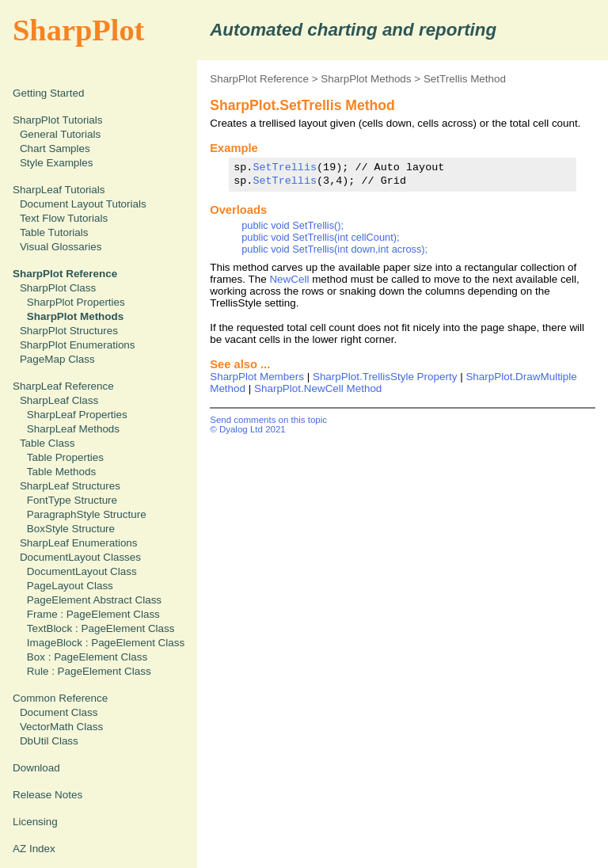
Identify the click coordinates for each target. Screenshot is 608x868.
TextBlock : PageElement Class (101, 628)
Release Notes (47, 795)
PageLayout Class (70, 586)
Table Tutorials (54, 232)
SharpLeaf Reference (63, 386)
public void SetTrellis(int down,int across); (334, 249)
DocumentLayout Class (82, 571)
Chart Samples (55, 148)
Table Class (47, 443)
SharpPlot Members (257, 377)
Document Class (59, 712)
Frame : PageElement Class (93, 614)
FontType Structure (72, 500)
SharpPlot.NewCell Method (318, 388)
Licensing (35, 822)
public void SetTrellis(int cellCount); (320, 237)
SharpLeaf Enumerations (79, 543)
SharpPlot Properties (76, 302)
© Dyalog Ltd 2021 (248, 429)
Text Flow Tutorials (64, 218)
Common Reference (60, 698)
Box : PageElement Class (87, 657)
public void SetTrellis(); (293, 225)
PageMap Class (57, 359)
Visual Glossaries (61, 247)
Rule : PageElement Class (89, 671)
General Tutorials (60, 134)
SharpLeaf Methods (73, 429)
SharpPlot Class (58, 288)
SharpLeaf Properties (77, 415)
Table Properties (65, 457)
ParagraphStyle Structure (87, 514)
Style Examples (57, 163)
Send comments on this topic (268, 420)
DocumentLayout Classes (80, 557)
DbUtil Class (49, 741)
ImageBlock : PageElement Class (106, 643)
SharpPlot (78, 30)
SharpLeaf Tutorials (59, 190)
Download (36, 768)
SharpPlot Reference (259, 79)
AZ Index (34, 849)
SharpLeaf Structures (70, 486)
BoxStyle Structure (71, 529)
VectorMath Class (61, 727)
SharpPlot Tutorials (58, 120)
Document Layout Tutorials (83, 204)
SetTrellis (285, 167)
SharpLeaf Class (59, 400)
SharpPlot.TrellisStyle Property (385, 377)
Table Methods (61, 472)
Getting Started (48, 93)
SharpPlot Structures (69, 331)
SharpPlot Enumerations (78, 345)
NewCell (289, 279)
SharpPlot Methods (366, 79)
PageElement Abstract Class (94, 600)
